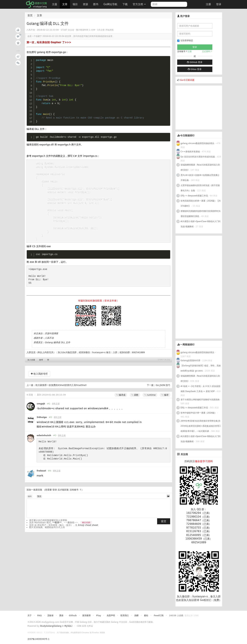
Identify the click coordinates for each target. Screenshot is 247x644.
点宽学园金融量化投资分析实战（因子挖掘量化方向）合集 (200, 188)
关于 (30, 616)
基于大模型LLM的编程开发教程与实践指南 (200, 400)
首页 (30, 15)
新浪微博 (86, 616)
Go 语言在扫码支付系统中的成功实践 (198, 157)
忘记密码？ (207, 51)
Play (98, 616)
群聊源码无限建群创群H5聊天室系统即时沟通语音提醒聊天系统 (201, 214)
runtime (150, 399)
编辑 (30, 500)
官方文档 (139, 4)
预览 (39, 500)
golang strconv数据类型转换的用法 (198, 143)
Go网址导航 (111, 3)
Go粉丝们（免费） (211, 600)
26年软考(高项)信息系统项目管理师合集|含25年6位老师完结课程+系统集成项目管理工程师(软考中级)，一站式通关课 (201, 426)
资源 (85, 4)
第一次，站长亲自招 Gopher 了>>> (49, 42)
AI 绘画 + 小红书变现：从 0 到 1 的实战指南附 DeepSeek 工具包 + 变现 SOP (201, 389)
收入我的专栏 (39, 377)
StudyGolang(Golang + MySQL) (56, 626)
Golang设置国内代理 (190, 361)
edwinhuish (44, 439)
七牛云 (90, 626)
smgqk (41, 407)
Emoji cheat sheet (88, 529)
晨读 (61, 616)
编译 (165, 399)
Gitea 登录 (195, 69)
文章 (65, 4)
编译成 (121, 399)
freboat (41, 474)
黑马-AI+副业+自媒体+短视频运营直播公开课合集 (200, 178)
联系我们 (125, 616)
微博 (41, 364)
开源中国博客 (51, 337)
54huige (42, 421)
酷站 (146, 616)
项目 (75, 4)
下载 (125, 4)
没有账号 (74, 494)
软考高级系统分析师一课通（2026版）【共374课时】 (201, 203)
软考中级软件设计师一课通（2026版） (199, 413)
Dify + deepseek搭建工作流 (194, 196)
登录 (219, 4)
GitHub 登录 (195, 62)
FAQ (39, 616)
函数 (135, 399)
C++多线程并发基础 (190, 152)
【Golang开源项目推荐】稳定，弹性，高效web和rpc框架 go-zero (201, 368)
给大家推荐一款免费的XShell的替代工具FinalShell (61, 389)
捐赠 (136, 616)
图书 (96, 4)
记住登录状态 (185, 41)
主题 (55, 4)
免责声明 (111, 616)
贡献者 (50, 616)
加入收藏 (31, 364)
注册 (208, 4)
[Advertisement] (201, 107)
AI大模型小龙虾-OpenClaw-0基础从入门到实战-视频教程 (201, 224)
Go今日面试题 (187, 80)
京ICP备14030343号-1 (38, 639)
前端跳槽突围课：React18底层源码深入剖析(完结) (200, 167)
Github (73, 616)
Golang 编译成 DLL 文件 (57, 346)
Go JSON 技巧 (163, 389)
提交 (164, 525)
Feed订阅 (159, 616)
